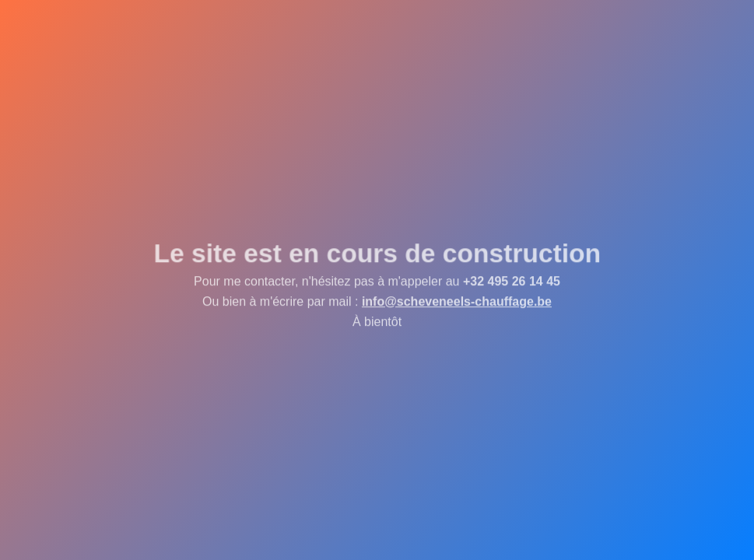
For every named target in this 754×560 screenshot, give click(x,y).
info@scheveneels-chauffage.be (457, 301)
